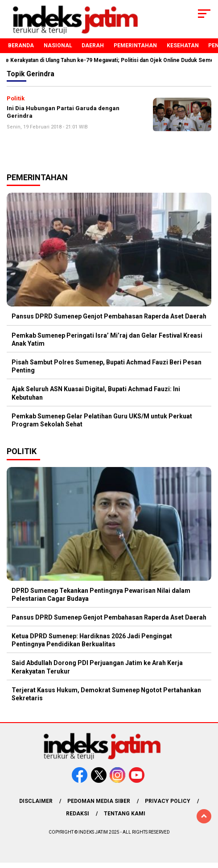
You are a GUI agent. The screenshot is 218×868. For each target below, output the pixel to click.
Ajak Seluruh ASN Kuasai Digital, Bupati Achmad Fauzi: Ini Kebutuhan (96, 393)
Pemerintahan (135, 45)
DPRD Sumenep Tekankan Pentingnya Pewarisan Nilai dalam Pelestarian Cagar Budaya (101, 595)
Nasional (58, 45)
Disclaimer (36, 801)
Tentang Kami (125, 814)
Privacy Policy (168, 801)
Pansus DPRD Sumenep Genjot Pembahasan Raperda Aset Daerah (109, 316)
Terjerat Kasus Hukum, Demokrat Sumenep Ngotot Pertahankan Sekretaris (106, 694)
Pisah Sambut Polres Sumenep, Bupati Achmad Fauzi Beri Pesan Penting (107, 366)
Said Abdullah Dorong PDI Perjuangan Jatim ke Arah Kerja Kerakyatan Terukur (97, 667)
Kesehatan (183, 45)
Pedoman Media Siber (99, 801)
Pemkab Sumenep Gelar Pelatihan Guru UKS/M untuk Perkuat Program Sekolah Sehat (102, 420)
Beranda (21, 45)
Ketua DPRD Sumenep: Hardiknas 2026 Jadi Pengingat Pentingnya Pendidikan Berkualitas (92, 640)
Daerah (93, 45)
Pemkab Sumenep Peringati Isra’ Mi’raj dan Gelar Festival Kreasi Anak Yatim (107, 339)
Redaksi (78, 814)
